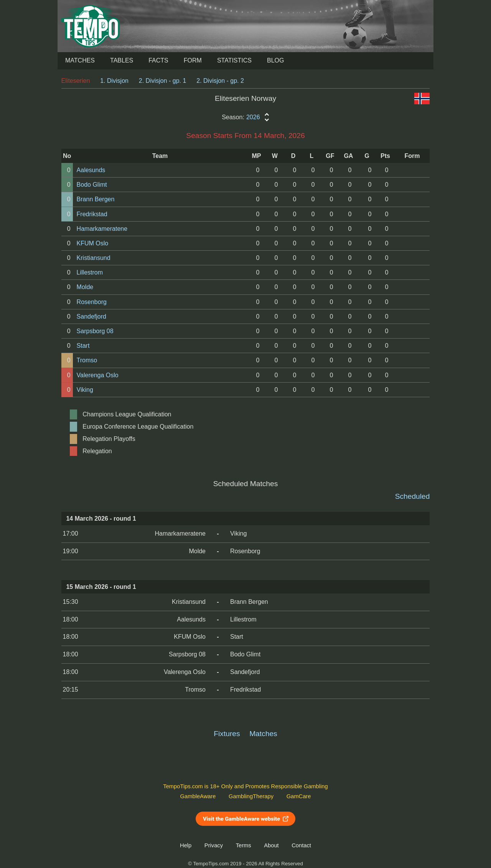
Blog (275, 60)
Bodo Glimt (92, 185)
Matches (80, 60)
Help (186, 845)
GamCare (299, 796)
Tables (122, 60)
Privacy (214, 845)
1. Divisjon (114, 81)
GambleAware (198, 796)
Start (83, 346)
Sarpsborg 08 (95, 331)
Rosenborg (92, 302)
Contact (301, 845)
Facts (158, 60)
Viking (85, 390)
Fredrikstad (92, 214)
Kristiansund (94, 258)
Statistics (234, 60)
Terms (244, 845)
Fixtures (227, 734)
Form (193, 60)
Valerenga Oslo (98, 375)
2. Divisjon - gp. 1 (163, 81)
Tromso (87, 360)
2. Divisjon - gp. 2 (220, 81)
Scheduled (413, 496)
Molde (85, 287)
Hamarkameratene (102, 229)
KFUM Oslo (93, 243)
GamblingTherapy (251, 796)
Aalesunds (91, 170)
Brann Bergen (96, 199)
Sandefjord (91, 316)
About (271, 845)
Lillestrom (90, 272)
